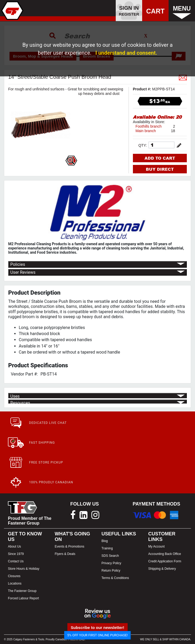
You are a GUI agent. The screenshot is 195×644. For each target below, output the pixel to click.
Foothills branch (149, 126)
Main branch (146, 131)
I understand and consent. (126, 53)
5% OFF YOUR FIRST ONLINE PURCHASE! (98, 635)
